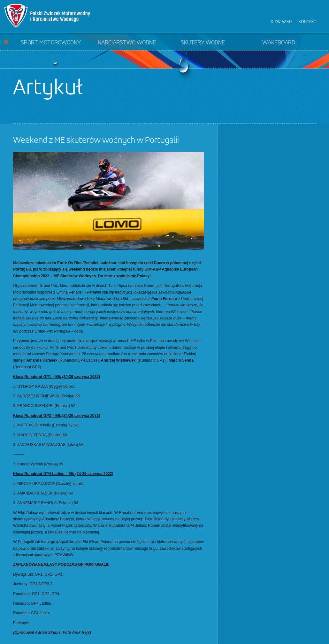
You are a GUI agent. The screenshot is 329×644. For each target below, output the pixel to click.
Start (6, 42)
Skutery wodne (203, 43)
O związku (281, 22)
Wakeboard (279, 43)
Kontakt (307, 22)
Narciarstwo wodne (127, 43)
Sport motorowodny (51, 43)
